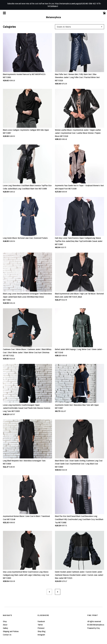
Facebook (41, 621)
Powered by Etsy (94, 628)
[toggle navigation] (4, 13)
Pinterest (41, 628)
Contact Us (7, 635)
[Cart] (104, 14)
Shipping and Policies (11, 631)
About (5, 625)
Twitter (40, 625)
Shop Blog (42, 631)
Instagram (41, 635)
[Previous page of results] (49, 592)
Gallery (5, 628)
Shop (5, 621)
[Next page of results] (58, 592)
